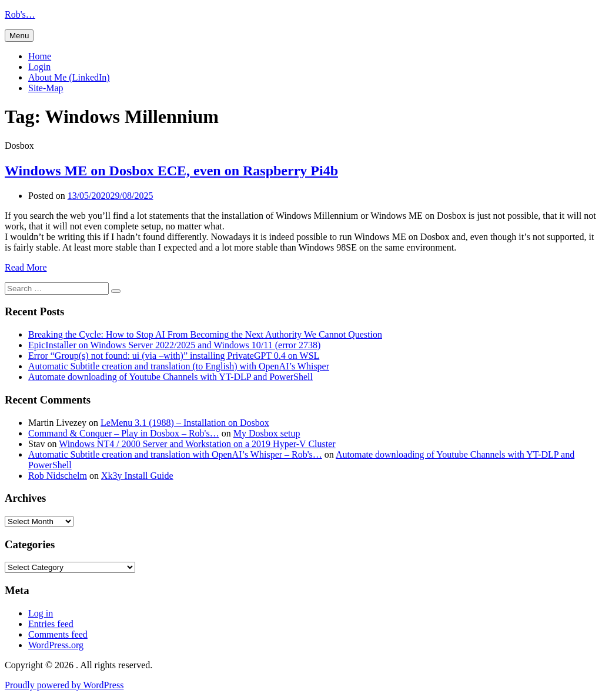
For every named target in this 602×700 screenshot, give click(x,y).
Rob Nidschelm (58, 476)
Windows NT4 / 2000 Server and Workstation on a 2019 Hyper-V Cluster (197, 444)
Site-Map (46, 88)
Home (40, 56)
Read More (26, 267)
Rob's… (20, 14)
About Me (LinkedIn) (69, 77)
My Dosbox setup (267, 433)
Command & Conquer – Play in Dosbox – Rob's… (124, 433)
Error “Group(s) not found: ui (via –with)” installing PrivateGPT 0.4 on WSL (174, 356)
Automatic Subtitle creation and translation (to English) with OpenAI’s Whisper (179, 366)
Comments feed (58, 634)
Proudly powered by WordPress (64, 685)
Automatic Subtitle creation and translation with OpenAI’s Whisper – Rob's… (175, 454)
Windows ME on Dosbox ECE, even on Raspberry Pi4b (171, 171)
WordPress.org (56, 645)
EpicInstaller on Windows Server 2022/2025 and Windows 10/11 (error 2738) (174, 345)
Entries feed (51, 624)
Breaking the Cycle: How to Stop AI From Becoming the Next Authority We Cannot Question (205, 334)
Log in (41, 613)
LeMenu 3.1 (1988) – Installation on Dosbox (185, 423)
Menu (19, 36)
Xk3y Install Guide (137, 476)
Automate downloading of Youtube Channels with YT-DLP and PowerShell (170, 377)
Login (39, 67)
